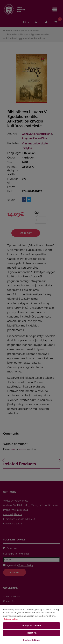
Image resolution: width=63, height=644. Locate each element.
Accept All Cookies (31, 626)
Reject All (32, 633)
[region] (32, 624)
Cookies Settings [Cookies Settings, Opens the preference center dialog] (32, 640)
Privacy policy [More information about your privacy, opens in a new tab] (11, 619)
